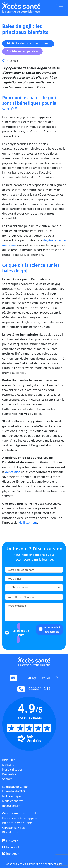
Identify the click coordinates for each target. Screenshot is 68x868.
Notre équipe (11, 797)
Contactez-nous (13, 828)
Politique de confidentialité (46, 864)
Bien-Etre (9, 760)
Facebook (11, 848)
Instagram (11, 854)
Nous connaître (13, 801)
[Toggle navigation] (61, 8)
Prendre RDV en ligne (17, 823)
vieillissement (28, 523)
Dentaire (8, 765)
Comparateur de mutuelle (20, 814)
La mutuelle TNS (14, 792)
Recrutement (11, 806)
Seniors (7, 779)
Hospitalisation (13, 770)
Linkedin (10, 841)
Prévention (10, 775)
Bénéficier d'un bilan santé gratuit (28, 44)
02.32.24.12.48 (40, 689)
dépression (13, 473)
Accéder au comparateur (22, 52)
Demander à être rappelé (20, 819)
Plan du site (10, 833)
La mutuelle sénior (15, 787)
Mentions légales (16, 864)
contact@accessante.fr (40, 678)
